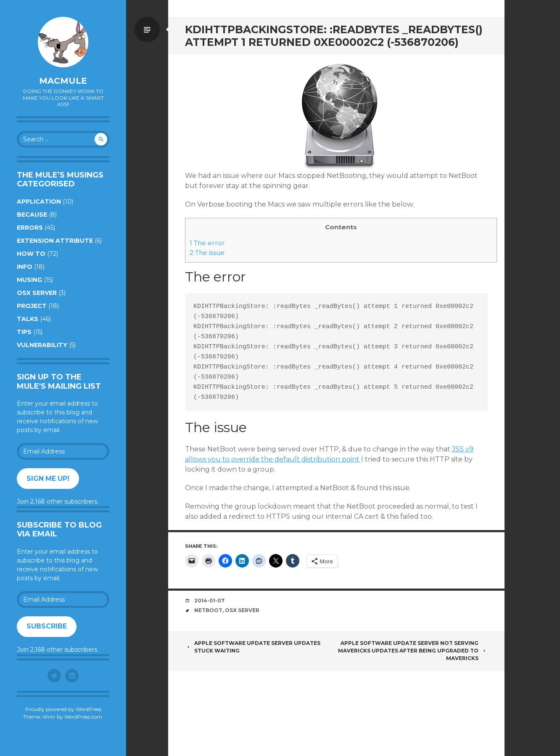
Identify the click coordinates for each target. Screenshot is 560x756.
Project (32, 306)
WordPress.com (83, 717)
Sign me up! (48, 479)
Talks (28, 319)
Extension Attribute (55, 241)
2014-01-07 (209, 601)
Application (39, 202)
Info (25, 267)
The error (207, 243)
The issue (207, 253)
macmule (63, 81)
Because (32, 215)
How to (31, 254)
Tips (24, 332)
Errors (30, 228)
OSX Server (37, 293)
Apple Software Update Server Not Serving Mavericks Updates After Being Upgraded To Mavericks (413, 651)
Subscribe (47, 626)
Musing (29, 280)
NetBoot (208, 610)
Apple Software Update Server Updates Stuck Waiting (253, 647)
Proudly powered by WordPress (63, 709)
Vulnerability (42, 345)
